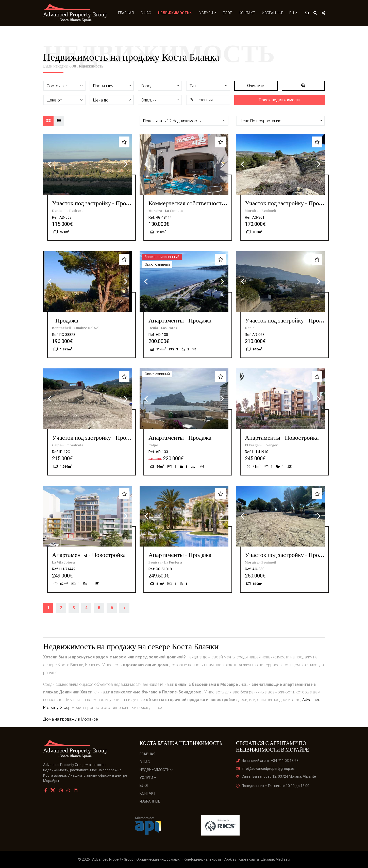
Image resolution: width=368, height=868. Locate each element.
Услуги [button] (208, 13)
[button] (184, 121)
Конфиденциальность (203, 859)
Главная (126, 13)
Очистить (256, 86)
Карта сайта (249, 859)
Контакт (247, 13)
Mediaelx (283, 859)
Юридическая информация (159, 859)
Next (126, 164)
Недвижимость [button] (175, 13)
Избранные (273, 13)
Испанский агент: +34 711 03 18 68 (267, 761)
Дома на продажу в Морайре (71, 719)
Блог (227, 13)
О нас (146, 13)
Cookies (230, 859)
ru (293, 13)
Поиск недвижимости (280, 100)
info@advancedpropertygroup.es (265, 769)
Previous (49, 164)
